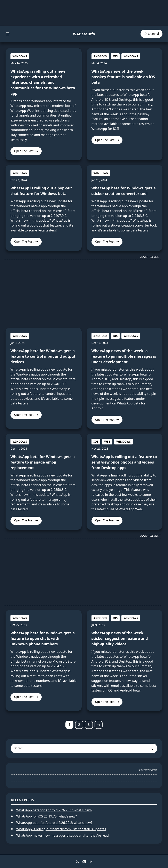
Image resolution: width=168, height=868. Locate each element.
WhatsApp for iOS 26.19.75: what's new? (46, 816)
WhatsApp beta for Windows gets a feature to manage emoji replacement (43, 462)
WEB (107, 442)
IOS (115, 56)
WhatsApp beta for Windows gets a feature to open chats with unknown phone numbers (43, 638)
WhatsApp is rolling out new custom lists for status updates (61, 829)
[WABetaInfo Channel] (151, 34)
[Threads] (91, 861)
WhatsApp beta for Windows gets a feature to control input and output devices (43, 356)
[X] (77, 861)
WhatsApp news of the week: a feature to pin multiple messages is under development (124, 356)
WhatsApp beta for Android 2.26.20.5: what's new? (54, 810)
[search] (151, 748)
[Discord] (84, 861)
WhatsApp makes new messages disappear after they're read (62, 835)
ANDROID (100, 56)
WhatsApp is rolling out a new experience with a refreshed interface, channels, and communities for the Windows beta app (43, 82)
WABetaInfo (84, 34)
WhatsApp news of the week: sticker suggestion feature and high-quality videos (120, 638)
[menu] (8, 34)
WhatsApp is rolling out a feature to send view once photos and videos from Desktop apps (124, 462)
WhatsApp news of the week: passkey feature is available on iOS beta (123, 77)
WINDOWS (20, 56)
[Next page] (99, 725)
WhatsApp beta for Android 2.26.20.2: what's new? (54, 823)
